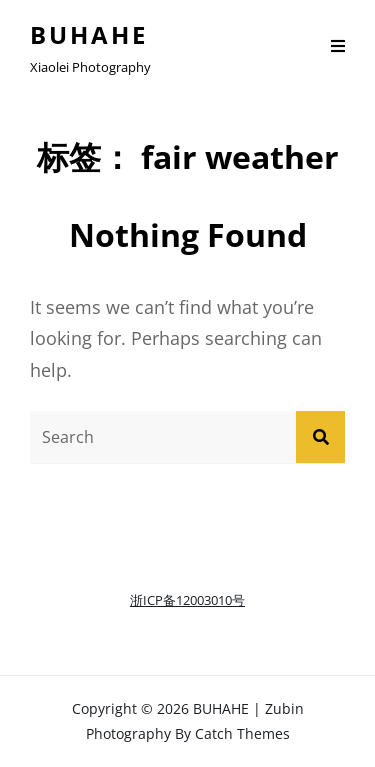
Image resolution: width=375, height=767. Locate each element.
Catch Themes (242, 733)
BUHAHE (89, 34)
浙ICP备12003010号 (187, 600)
